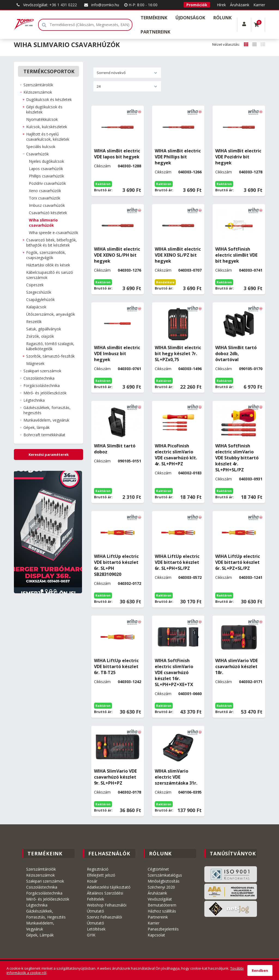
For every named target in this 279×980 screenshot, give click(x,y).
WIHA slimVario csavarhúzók (43, 223)
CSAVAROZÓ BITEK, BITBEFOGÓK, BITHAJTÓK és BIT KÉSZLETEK (51, 242)
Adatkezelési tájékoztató (109, 887)
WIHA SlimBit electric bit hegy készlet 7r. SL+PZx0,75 (178, 354)
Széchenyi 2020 (161, 887)
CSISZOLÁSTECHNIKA (39, 378)
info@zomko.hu (101, 5)
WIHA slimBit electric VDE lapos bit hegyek (117, 154)
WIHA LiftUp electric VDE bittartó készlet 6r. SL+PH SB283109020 (116, 565)
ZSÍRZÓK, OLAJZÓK (40, 336)
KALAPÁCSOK (36, 307)
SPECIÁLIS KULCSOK (41, 147)
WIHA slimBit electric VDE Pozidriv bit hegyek (238, 157)
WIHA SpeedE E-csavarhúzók (54, 233)
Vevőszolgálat (160, 899)
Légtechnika (37, 905)
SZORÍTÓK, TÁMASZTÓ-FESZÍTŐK (50, 356)
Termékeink (154, 18)
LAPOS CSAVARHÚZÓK (46, 169)
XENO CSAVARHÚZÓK (45, 191)
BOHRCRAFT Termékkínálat (44, 435)
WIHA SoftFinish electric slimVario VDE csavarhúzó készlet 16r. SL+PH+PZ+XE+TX (174, 672)
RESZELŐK (34, 322)
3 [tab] (51, 591)
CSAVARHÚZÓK (37, 154)
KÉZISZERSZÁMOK (38, 92)
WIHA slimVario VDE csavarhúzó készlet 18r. (236, 666)
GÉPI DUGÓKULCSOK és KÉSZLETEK (44, 109)
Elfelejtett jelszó (101, 875)
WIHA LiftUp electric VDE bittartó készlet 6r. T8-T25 (116, 666)
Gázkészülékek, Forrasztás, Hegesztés (46, 914)
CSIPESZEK (35, 285)
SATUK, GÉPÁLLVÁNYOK (44, 329)
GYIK (91, 935)
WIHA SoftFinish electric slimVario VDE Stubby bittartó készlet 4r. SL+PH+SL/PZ (237, 458)
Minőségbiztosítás (164, 881)
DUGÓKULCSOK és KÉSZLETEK (49, 99)
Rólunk (222, 18)
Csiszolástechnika (42, 887)
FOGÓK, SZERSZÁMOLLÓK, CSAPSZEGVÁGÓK (46, 255)
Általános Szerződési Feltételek (105, 896)
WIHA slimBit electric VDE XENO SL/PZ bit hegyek (178, 255)
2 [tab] (46, 591)
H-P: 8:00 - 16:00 (141, 5)
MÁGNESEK (35, 363)
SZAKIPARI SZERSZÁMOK (42, 371)
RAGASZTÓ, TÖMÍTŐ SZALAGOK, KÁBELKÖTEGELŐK (50, 346)
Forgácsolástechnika (44, 893)
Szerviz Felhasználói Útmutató (104, 920)
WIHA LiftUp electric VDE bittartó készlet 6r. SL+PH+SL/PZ (177, 562)
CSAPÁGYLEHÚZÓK (40, 299)
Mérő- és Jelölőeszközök (48, 899)
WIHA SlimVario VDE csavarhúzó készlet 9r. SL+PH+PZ (115, 777)
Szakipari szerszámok (45, 881)
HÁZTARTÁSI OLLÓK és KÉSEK (48, 265)
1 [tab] (42, 591)
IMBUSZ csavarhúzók (47, 205)
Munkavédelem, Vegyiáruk (40, 926)
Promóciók (197, 5)
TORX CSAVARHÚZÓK (45, 198)
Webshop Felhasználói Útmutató (107, 908)
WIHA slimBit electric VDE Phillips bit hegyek (178, 157)
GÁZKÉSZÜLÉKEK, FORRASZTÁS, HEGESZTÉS (47, 410)
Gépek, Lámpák (40, 935)
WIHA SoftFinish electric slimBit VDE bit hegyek (236, 255)
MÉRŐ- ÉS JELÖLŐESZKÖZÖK (45, 393)
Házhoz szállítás (162, 911)
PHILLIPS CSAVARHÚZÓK (46, 176)
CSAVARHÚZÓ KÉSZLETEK (48, 213)
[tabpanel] (48, 532)
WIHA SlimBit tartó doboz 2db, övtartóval (236, 354)
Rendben (260, 970)
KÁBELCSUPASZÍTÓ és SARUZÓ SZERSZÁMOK (50, 275)
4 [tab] (55, 591)
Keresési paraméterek (49, 454)
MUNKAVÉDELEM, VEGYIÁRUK (46, 420)
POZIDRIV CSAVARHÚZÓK (47, 183)
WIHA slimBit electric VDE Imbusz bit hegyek (117, 354)
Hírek (221, 5)
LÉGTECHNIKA (34, 400)
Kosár (92, 881)
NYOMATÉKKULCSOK (42, 119)
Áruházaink (240, 5)
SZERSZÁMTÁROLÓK (38, 85)
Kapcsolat (156, 935)
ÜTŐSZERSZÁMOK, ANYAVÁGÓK (51, 314)
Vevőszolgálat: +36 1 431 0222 (46, 5)
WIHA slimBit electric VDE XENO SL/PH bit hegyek (117, 255)
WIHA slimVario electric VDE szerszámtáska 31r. (176, 777)
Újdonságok (190, 18)
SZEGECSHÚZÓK (39, 292)
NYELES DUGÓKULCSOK (46, 161)
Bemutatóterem (162, 905)
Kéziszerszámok (40, 875)
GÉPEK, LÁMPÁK (37, 427)
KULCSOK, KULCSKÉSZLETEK (47, 127)
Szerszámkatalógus (165, 875)
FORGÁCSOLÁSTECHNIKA (42, 385)
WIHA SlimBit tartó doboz (115, 449)
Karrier (259, 5)
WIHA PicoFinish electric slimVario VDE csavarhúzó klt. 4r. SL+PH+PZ (176, 455)
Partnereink (155, 32)
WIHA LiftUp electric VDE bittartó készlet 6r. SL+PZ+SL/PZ (238, 562)
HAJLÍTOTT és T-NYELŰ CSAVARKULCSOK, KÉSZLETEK (48, 137)
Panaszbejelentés (163, 929)
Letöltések (96, 929)
